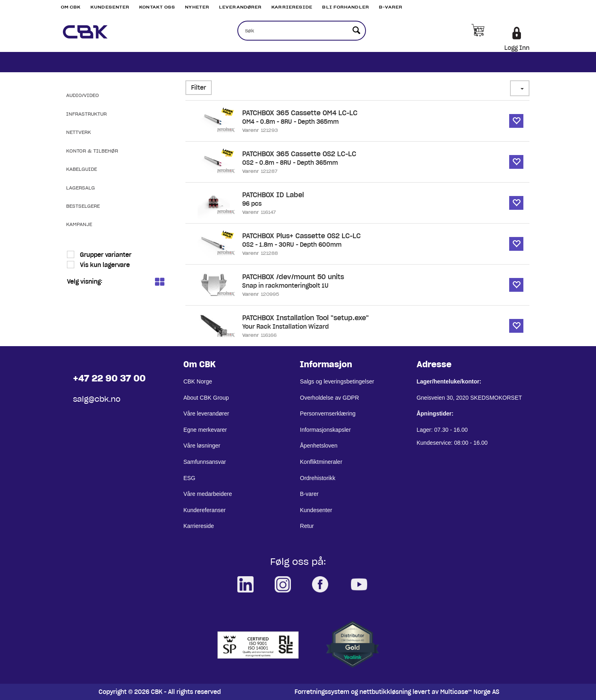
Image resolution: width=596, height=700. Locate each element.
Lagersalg (81, 188)
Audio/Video (83, 95)
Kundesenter (110, 7)
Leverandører (240, 7)
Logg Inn (517, 48)
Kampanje (79, 224)
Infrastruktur (86, 114)
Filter (199, 88)
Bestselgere (83, 206)
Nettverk (79, 132)
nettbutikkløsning (385, 692)
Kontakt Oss (157, 7)
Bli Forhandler (345, 7)
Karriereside (292, 7)
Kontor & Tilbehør (92, 151)
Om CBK (71, 7)
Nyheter (197, 7)
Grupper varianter (105, 255)
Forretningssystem (322, 692)
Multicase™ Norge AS (470, 692)
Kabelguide (82, 169)
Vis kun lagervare (104, 265)
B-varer (391, 7)
